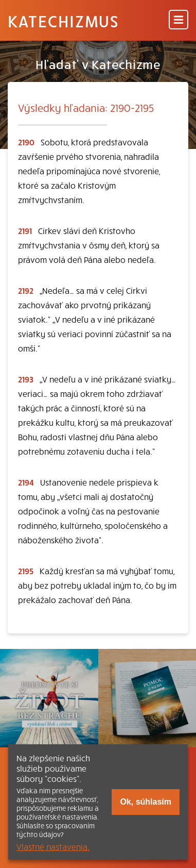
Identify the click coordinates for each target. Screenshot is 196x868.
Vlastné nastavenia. (53, 846)
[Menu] (179, 20)
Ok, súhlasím (146, 802)
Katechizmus (63, 21)
